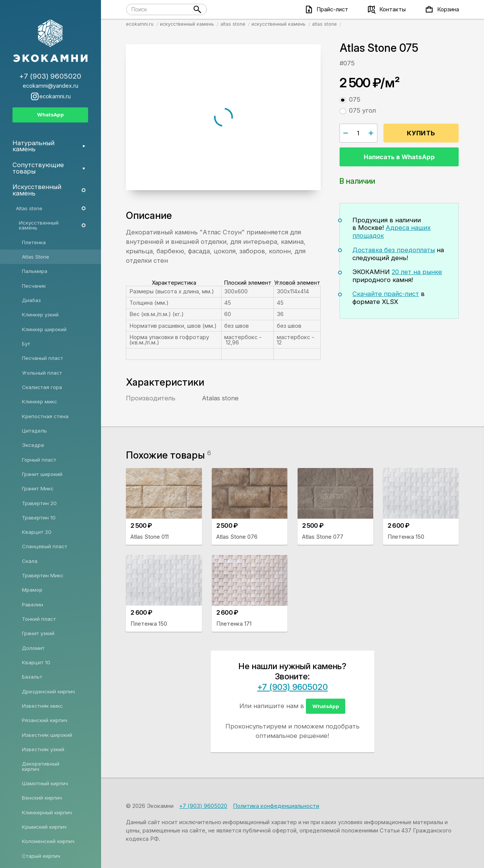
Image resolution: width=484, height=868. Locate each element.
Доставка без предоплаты (394, 250)
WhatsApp (326, 706)
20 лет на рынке (417, 272)
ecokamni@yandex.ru (50, 86)
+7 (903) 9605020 (292, 687)
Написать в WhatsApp (399, 157)
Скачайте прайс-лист (386, 294)
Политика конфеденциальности (276, 806)
